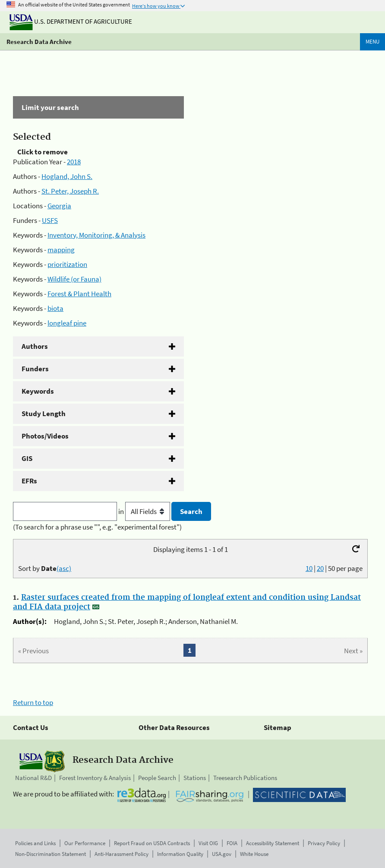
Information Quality (180, 854)
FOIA (232, 843)
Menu (372, 42)
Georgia (59, 206)
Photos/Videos (45, 436)
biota (55, 308)
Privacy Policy (324, 843)
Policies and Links (35, 843)
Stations (195, 778)
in (145, 511)
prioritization (67, 264)
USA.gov (222, 854)
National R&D (33, 778)
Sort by (45, 568)
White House (254, 854)
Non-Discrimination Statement (50, 854)
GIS (27, 458)
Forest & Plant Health (79, 294)
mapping (61, 250)
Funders (35, 369)
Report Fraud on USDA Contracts (152, 843)
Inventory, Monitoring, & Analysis (96, 235)
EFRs (29, 481)
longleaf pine (67, 323)
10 (309, 568)
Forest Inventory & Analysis (95, 778)
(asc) (64, 568)
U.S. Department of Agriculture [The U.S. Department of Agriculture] (71, 21)
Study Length (44, 414)
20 (320, 568)
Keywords (38, 391)
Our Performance (85, 843)
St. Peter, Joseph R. (70, 191)
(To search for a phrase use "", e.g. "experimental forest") (97, 527)
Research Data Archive (39, 42)
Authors (35, 346)
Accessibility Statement (273, 843)
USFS (50, 220)
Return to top (33, 702)
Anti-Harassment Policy (121, 854)
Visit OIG (208, 843)
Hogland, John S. (67, 176)
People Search (157, 778)
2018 (74, 162)
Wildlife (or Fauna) (74, 279)
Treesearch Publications (245, 778)
